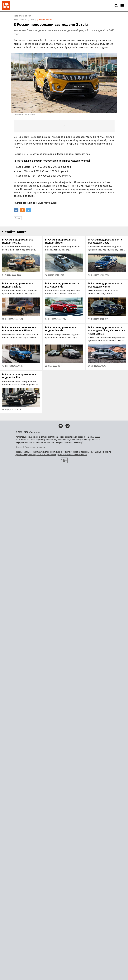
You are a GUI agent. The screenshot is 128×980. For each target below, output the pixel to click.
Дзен (54, 203)
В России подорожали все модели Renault (18, 241)
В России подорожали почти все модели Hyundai (61, 161)
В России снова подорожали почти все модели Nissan (19, 329)
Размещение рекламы (35, 447)
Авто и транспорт (22, 16)
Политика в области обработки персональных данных (76, 452)
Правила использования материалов (32, 452)
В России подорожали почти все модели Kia (62, 285)
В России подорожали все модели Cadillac (18, 285)
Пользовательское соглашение (73, 455)
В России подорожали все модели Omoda (61, 329)
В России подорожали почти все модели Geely (105, 241)
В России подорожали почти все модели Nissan (105, 285)
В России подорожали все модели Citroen (61, 241)
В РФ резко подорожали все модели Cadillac (19, 376)
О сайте (19, 447)
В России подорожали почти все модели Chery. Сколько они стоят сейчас (107, 331)
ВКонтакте (44, 203)
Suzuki (18, 218)
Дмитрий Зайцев (45, 20)
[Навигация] (122, 6)
